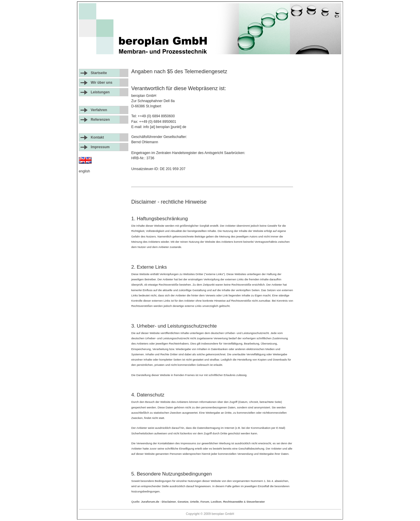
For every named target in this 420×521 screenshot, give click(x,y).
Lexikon (216, 502)
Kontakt (97, 137)
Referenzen (100, 120)
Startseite (99, 73)
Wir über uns (101, 83)
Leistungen (100, 92)
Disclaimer (169, 502)
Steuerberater (256, 502)
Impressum (100, 147)
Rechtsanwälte (233, 502)
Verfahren (99, 110)
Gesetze (183, 502)
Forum (205, 502)
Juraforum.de (150, 502)
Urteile (195, 502)
